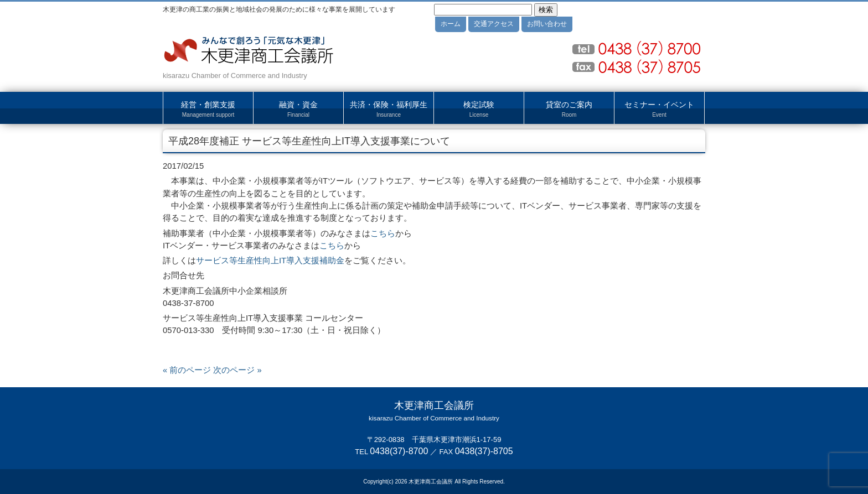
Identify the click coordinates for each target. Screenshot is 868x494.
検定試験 (479, 110)
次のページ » (237, 370)
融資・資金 (298, 110)
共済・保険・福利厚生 (389, 110)
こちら (383, 233)
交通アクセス (494, 24)
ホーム (451, 24)
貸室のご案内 (569, 110)
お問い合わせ (547, 24)
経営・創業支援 (208, 110)
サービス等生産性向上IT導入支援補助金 (270, 261)
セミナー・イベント (659, 110)
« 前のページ (187, 370)
